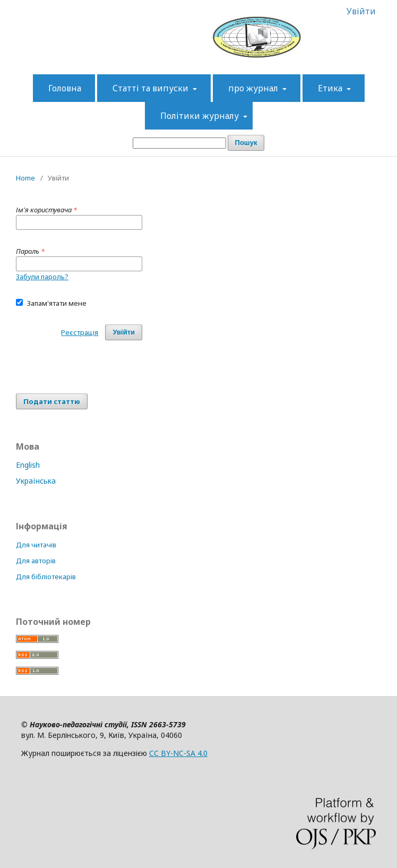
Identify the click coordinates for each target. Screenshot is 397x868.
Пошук (246, 143)
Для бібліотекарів (46, 577)
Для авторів (36, 561)
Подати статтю (52, 401)
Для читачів (36, 545)
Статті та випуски (152, 88)
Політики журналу (201, 116)
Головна (65, 88)
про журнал (254, 88)
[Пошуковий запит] (179, 143)
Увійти (361, 11)
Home (25, 178)
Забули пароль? (42, 277)
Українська (36, 481)
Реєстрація (80, 332)
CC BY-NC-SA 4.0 (178, 753)
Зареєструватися (287, 11)
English (28, 465)
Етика (331, 88)
